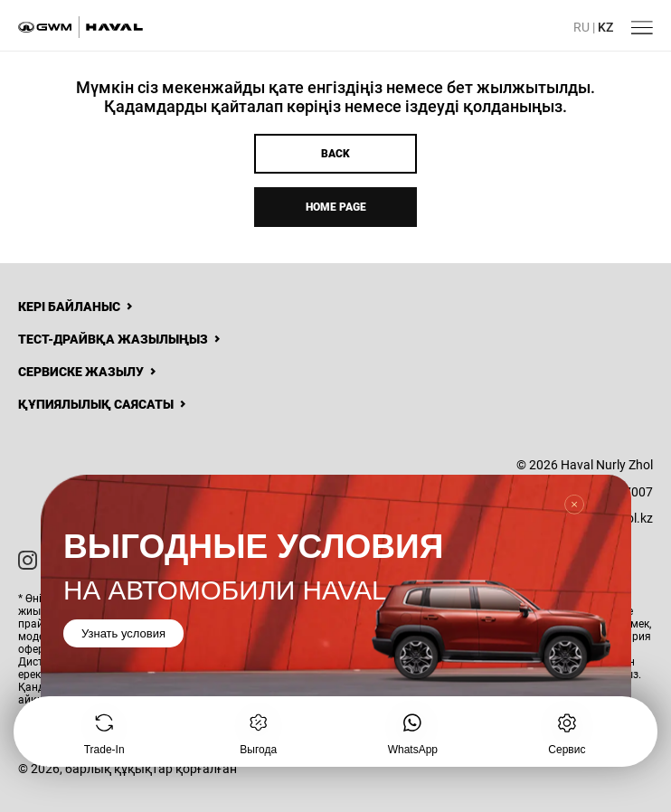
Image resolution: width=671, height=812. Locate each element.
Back (335, 154)
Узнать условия (123, 634)
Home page (336, 207)
